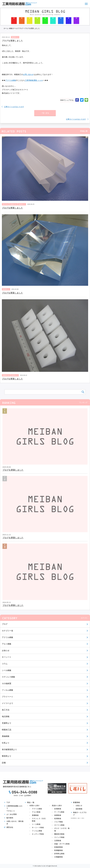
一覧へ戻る (45, 113)
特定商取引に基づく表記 (77, 818)
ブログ (5, 624)
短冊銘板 (58, 818)
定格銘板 (58, 809)
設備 (4, 763)
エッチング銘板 (38, 834)
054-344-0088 (25, 792)
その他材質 (7, 683)
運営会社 (10, 827)
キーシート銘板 (38, 827)
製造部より (7, 756)
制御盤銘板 (58, 850)
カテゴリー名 (7, 631)
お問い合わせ (28, 74)
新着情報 (77, 802)
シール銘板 (7, 670)
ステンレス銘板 (8, 677)
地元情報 (6, 716)
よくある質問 (11, 814)
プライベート (7, 697)
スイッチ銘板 (59, 837)
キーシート (7, 657)
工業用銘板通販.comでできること (14, 808)
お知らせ (6, 651)
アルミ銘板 (7, 644)
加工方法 (6, 710)
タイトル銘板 (59, 825)
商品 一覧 (31, 802)
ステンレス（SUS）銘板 (39, 820)
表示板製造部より (9, 749)
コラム (5, 664)
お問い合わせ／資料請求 (15, 822)
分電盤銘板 (58, 857)
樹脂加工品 (7, 730)
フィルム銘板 (7, 690)
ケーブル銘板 (59, 812)
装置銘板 (58, 815)
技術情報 (79, 809)
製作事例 (10, 818)
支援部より (7, 723)
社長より (6, 743)
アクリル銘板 (7, 637)
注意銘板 (58, 840)
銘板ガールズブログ (16, 28)
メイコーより (7, 703)
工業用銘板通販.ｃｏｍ (34, 80)
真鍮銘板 (6, 736)
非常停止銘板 (59, 854)
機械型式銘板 (59, 834)
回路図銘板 (58, 847)
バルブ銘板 (58, 822)
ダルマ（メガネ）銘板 (62, 829)
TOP (8, 802)
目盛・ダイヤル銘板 (62, 844)
